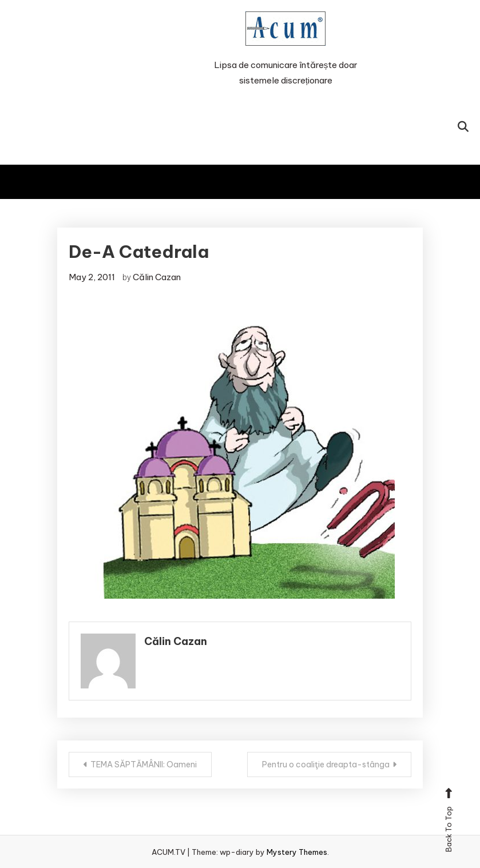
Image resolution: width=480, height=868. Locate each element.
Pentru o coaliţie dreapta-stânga (326, 765)
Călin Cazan (157, 277)
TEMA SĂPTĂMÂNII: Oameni (144, 765)
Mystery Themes (297, 852)
